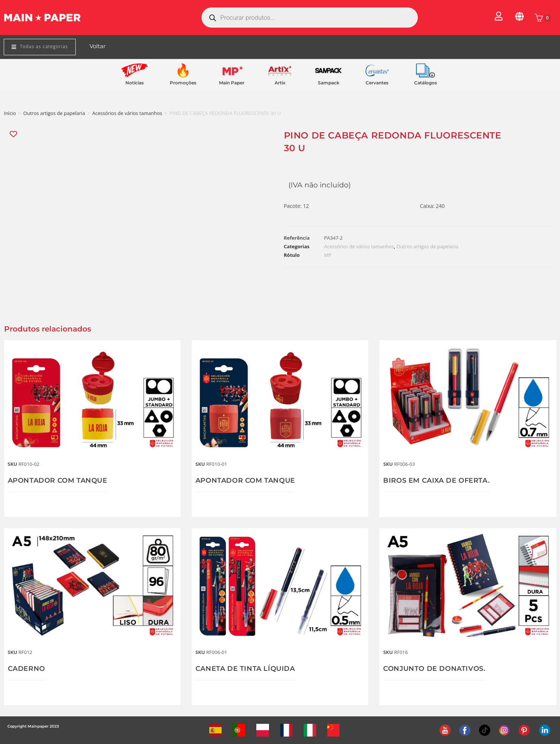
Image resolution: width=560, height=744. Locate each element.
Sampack (329, 83)
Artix (280, 83)
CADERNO (26, 669)
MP (328, 255)
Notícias (134, 83)
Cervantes (377, 83)
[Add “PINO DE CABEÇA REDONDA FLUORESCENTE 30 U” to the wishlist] (14, 134)
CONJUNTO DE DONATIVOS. (434, 669)
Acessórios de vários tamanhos (127, 113)
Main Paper (232, 83)
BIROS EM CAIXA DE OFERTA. (436, 480)
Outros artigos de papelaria (54, 113)
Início (10, 113)
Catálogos (426, 83)
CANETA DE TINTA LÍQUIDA (245, 669)
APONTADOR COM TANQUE (58, 480)
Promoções (183, 83)
